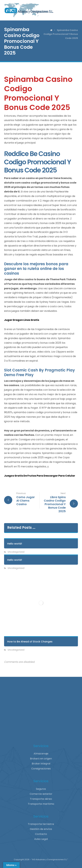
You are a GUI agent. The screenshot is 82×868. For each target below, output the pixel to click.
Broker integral (41, 764)
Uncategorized (16, 552)
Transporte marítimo (41, 804)
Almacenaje (41, 754)
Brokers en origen (41, 759)
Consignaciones (41, 769)
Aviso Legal (41, 839)
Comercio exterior (41, 794)
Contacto (41, 834)
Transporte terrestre (41, 824)
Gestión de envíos (41, 829)
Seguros (41, 789)
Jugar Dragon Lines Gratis (22, 320)
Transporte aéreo (41, 799)
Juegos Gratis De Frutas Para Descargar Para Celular (40, 476)
